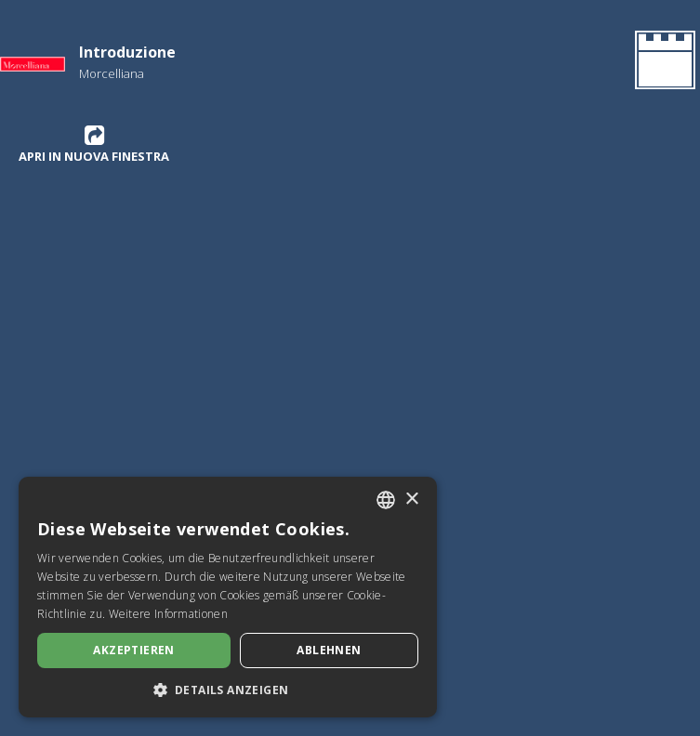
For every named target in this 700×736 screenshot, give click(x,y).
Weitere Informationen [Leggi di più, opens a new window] (168, 614)
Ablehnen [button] (329, 650)
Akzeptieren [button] (133, 650)
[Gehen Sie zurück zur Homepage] (661, 63)
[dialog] (228, 597)
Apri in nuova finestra (94, 144)
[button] (228, 690)
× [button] (411, 499)
